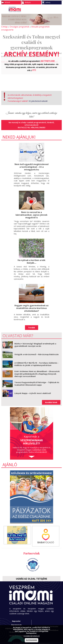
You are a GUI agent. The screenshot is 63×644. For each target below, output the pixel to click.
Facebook (60, 9)
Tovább (32, 324)
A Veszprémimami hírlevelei (47, 622)
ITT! (34, 67)
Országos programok (18, 27)
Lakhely (48, 2)
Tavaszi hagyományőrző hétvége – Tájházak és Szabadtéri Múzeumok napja (37, 380)
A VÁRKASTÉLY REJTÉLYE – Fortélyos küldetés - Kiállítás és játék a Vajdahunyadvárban (37, 360)
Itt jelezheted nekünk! (38, 98)
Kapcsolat (16, 617)
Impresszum (16, 621)
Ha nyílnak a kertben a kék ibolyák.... (32, 258)
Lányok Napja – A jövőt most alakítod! (33, 389)
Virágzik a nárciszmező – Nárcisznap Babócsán (37, 350)
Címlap (4, 27)
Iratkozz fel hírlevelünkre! (31, 124)
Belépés (28, 2)
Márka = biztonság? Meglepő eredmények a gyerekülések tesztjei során (35, 341)
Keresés (55, 9)
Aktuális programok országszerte (44, 27)
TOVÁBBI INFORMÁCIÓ (32, 636)
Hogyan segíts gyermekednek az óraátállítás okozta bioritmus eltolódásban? (32, 304)
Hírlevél (7, 2)
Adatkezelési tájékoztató (16, 624)
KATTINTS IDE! (48, 58)
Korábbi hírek (51, 398)
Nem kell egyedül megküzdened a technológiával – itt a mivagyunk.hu (32, 163)
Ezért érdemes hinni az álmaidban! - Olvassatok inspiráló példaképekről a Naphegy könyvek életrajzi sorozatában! (37, 370)
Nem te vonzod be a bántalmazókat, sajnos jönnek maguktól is (31, 211)
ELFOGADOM (31, 640)
